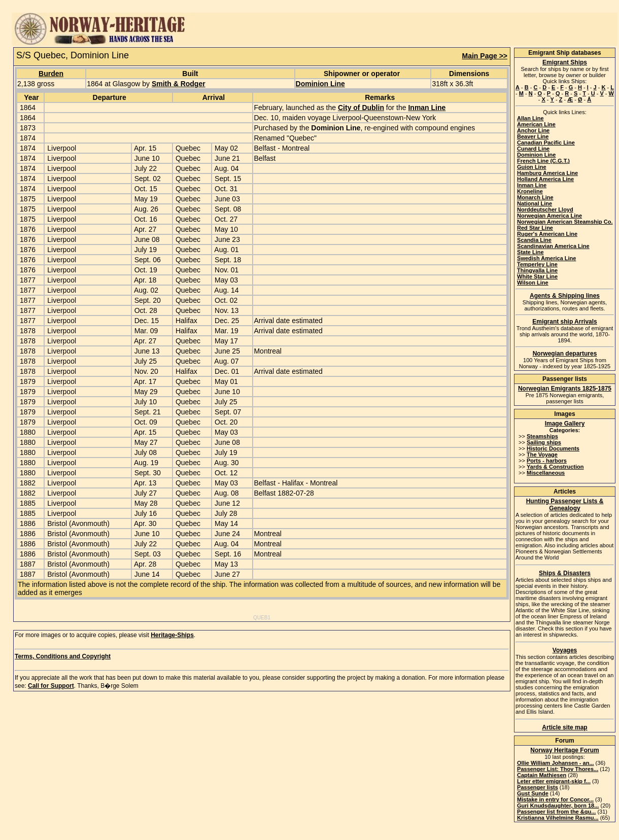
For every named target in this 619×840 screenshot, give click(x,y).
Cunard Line (533, 149)
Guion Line (531, 167)
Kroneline (530, 191)
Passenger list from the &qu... (556, 812)
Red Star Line (535, 228)
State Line (530, 252)
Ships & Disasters (565, 573)
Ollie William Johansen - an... (556, 763)
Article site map (564, 727)
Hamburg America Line (547, 173)
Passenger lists (538, 787)
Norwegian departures (565, 354)
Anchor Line (533, 130)
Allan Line (530, 118)
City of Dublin (361, 108)
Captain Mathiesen (542, 775)
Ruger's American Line (547, 234)
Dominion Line (320, 84)
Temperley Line (537, 264)
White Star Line (537, 276)
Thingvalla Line (537, 270)
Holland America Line (545, 179)
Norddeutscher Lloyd (545, 209)
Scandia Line (534, 240)
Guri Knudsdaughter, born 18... (558, 806)
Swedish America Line (546, 258)
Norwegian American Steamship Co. (565, 222)
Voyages (565, 650)
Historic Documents (553, 448)
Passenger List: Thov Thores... (558, 769)
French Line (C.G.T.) (543, 161)
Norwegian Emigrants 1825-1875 (565, 389)
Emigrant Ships (565, 62)
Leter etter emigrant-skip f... (554, 781)
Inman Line (427, 108)
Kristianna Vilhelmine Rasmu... (558, 818)
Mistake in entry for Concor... (555, 799)
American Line (536, 124)
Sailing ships (544, 442)
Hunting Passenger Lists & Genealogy (565, 505)
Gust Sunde (533, 793)
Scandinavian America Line (553, 246)
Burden (51, 74)
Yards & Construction (555, 467)
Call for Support (51, 686)
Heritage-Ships (172, 635)
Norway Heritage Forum (564, 750)
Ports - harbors (547, 461)
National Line (535, 203)
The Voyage (542, 454)
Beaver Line (533, 136)
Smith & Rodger (179, 84)
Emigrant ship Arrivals (565, 322)
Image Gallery (565, 424)
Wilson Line (533, 283)
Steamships (542, 436)
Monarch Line (535, 197)
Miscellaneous (546, 473)
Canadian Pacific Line (546, 143)
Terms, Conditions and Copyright (63, 656)
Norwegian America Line (549, 216)
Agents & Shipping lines (565, 296)
